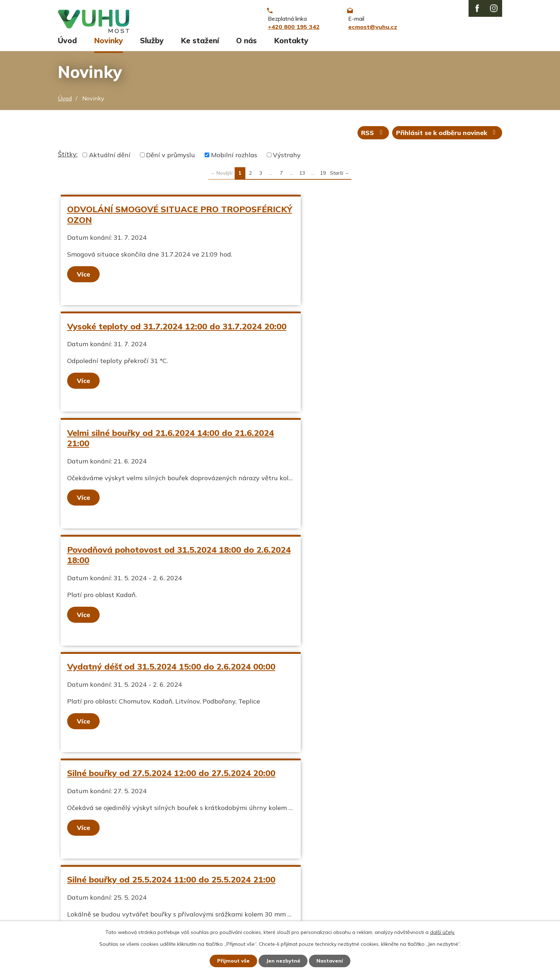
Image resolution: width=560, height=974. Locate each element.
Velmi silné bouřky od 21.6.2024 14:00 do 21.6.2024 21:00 (150, 336)
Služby (152, 45)
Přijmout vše (233, 961)
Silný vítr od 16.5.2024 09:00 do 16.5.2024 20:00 (380, 682)
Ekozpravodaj (78, 886)
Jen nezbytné (283, 961)
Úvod (67, 45)
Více (84, 279)
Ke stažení (200, 45)
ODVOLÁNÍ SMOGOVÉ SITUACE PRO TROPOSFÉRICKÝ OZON (143, 220)
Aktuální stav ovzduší (91, 874)
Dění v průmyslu (171, 160)
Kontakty (291, 45)
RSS (373, 138)
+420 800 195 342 (249, 874)
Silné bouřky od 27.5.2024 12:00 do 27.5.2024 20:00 (375, 453)
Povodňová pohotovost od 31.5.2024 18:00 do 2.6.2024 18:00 (376, 336)
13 (302, 178)
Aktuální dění (110, 160)
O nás (246, 45)
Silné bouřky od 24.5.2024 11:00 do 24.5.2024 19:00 (375, 570)
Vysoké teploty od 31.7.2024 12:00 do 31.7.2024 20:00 (380, 220)
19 (323, 178)
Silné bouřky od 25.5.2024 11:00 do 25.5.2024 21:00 (159, 570)
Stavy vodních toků (87, 898)
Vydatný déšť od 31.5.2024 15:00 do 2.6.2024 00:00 (159, 453)
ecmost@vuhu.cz (246, 886)
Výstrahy (287, 160)
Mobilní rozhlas (234, 160)
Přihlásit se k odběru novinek (447, 138)
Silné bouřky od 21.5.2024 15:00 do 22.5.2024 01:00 (159, 687)
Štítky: (68, 160)
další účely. (442, 932)
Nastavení (330, 961)
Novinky (109, 45)
